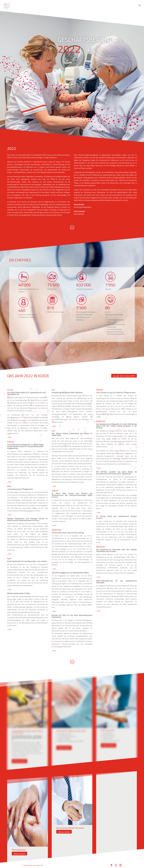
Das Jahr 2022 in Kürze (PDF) (124, 376)
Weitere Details (19, 761)
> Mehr (9, 437)
